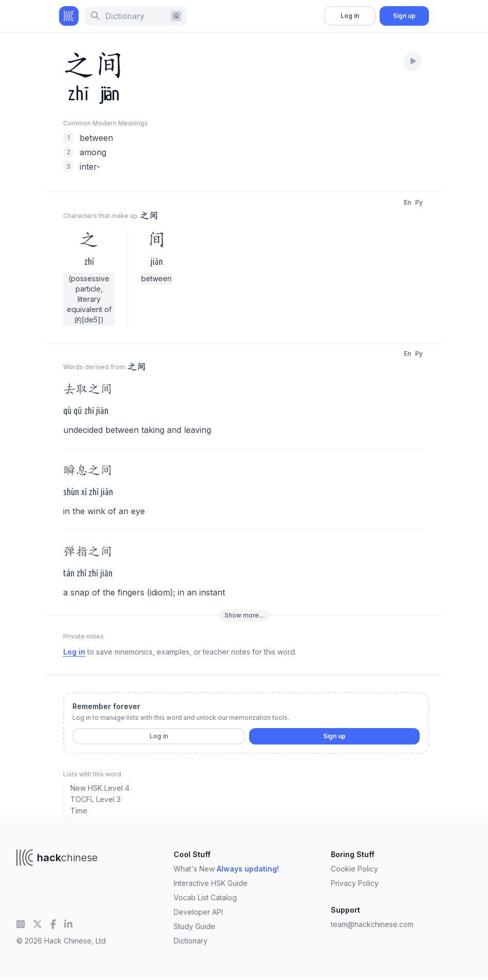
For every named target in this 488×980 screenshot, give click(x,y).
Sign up (404, 16)
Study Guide (194, 926)
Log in (350, 16)
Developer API (198, 912)
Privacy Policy (355, 883)
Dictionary (191, 941)
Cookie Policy (354, 869)
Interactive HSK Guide (211, 883)
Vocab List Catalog (205, 897)
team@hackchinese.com (372, 924)
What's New (226, 869)
